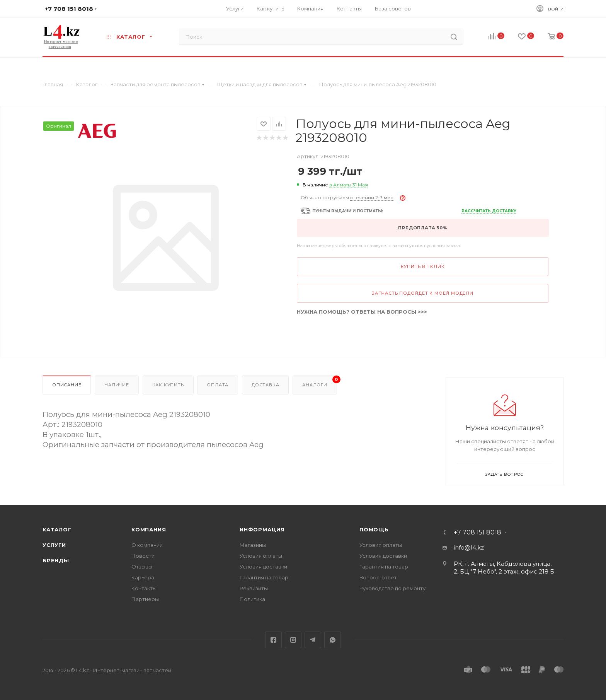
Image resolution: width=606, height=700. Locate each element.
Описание (67, 385)
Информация (262, 529)
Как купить (168, 385)
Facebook (273, 640)
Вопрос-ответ (378, 577)
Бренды (56, 560)
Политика (252, 599)
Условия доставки (263, 567)
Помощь (374, 529)
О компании (147, 545)
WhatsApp (333, 640)
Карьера (143, 577)
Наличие (117, 385)
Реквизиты (254, 588)
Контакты (144, 588)
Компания (149, 529)
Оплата (218, 385)
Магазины (253, 545)
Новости (143, 556)
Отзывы (142, 567)
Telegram (313, 640)
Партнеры (145, 599)
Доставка (265, 385)
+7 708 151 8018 (477, 533)
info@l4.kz (469, 547)
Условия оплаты (261, 556)
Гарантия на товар (264, 577)
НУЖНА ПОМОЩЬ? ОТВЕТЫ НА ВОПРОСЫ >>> (362, 312)
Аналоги (319, 382)
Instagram (293, 640)
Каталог (57, 529)
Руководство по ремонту (392, 588)
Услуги (54, 545)
